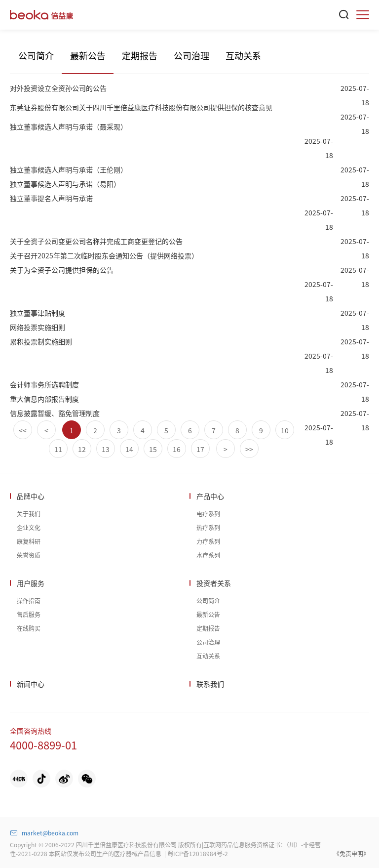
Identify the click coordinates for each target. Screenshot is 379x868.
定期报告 (140, 55)
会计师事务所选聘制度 (44, 384)
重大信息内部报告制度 (44, 399)
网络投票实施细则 (38, 327)
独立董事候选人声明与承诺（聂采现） (69, 126)
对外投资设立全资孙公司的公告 (58, 88)
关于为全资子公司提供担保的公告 (62, 270)
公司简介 (36, 55)
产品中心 (210, 496)
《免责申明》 (351, 853)
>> (249, 449)
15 (153, 449)
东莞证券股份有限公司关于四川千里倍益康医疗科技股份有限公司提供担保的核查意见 (141, 107)
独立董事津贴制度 (38, 313)
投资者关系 (214, 583)
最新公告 (88, 55)
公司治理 (191, 55)
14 (129, 449)
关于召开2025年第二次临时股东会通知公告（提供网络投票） (104, 255)
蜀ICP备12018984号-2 (198, 853)
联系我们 (210, 684)
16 (177, 449)
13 (106, 449)
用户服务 (31, 583)
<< (23, 430)
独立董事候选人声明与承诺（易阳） (65, 184)
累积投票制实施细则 (41, 341)
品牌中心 (31, 496)
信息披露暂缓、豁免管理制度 (55, 413)
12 (82, 449)
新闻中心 (31, 684)
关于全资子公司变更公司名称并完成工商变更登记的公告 (96, 241)
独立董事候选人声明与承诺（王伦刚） (69, 169)
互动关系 (243, 55)
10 (285, 430)
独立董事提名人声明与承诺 (51, 198)
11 (58, 449)
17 (200, 449)
